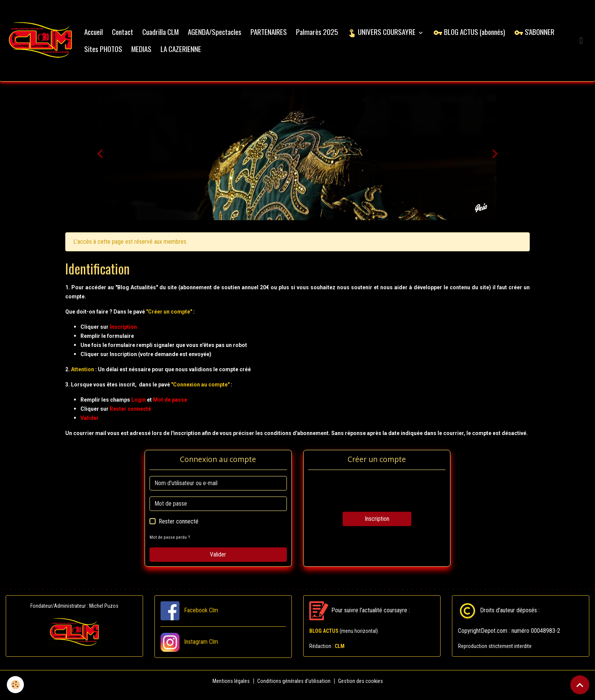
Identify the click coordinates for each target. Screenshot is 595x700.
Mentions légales (227, 689)
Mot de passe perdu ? (171, 545)
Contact (131, 36)
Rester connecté (179, 530)
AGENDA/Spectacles (223, 36)
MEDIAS (199, 53)
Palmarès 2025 (325, 36)
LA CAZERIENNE (238, 53)
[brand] (45, 45)
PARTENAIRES (277, 36)
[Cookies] (16, 684)
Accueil (102, 36)
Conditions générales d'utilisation (294, 689)
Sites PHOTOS (161, 53)
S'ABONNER (113, 53)
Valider (218, 563)
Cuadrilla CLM (169, 36)
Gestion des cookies (364, 689)
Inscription (377, 527)
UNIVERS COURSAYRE (390, 36)
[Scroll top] (580, 685)
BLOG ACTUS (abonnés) (478, 36)
